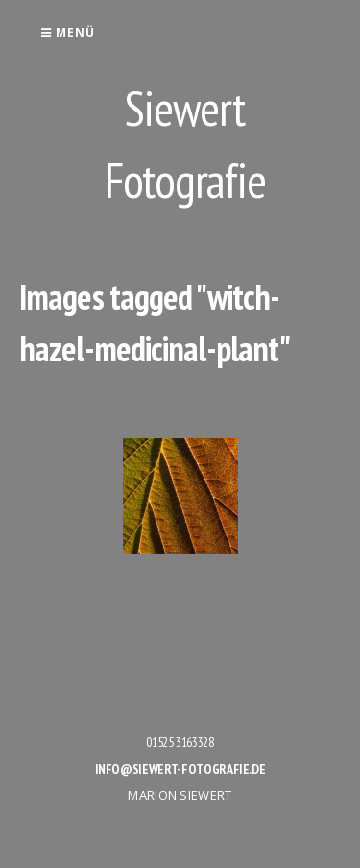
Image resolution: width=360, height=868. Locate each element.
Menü (68, 32)
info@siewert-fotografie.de (180, 769)
